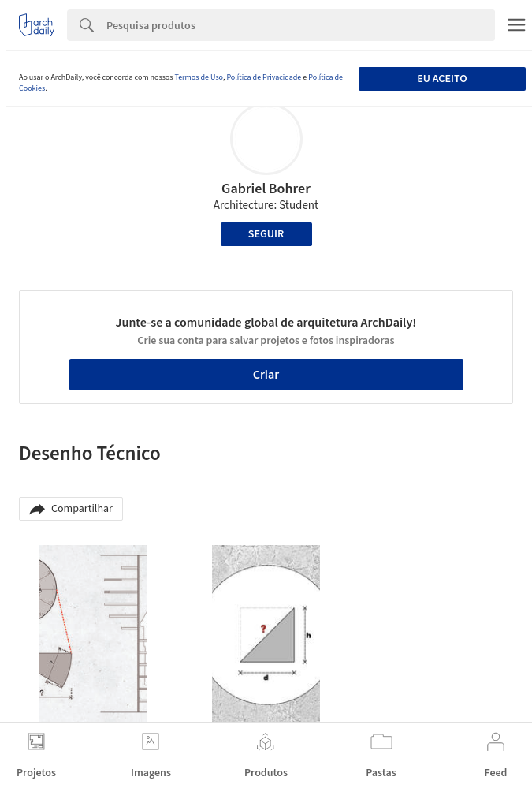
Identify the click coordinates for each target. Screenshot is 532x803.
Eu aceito (442, 79)
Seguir (266, 234)
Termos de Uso (198, 77)
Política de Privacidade (264, 77)
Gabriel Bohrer (266, 189)
